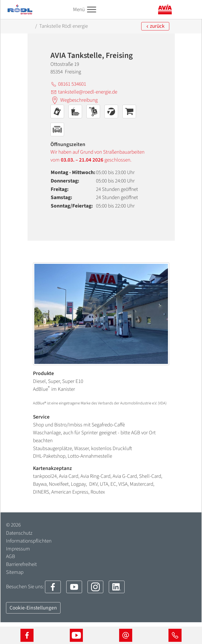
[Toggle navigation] (91, 10)
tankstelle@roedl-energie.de (84, 92)
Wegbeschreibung (74, 100)
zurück (155, 26)
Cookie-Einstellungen (33, 608)
